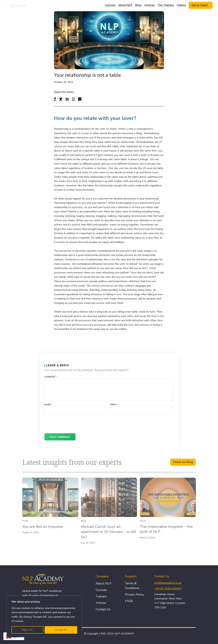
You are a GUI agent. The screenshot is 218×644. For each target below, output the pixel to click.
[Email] (80, 99)
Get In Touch (200, 5)
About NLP (125, 5)
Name (49, 405)
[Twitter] (61, 99)
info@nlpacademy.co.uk (168, 583)
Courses (110, 5)
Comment (51, 377)
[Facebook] (55, 99)
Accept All (61, 630)
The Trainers (166, 5)
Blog (138, 5)
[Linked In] (67, 99)
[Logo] (15, 5)
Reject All (27, 630)
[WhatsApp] (73, 99)
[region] (44, 617)
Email (115, 405)
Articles (150, 5)
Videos (181, 5)
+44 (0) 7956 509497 (168, 589)
